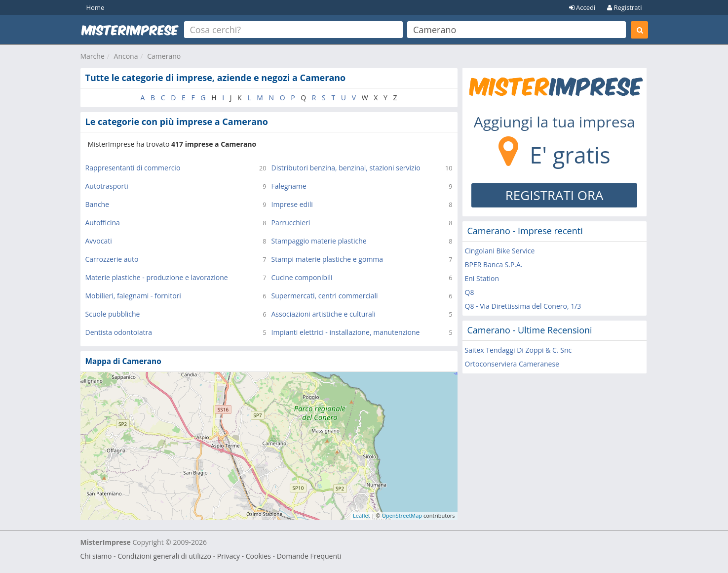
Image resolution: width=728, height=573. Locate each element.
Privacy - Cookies (244, 556)
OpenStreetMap (402, 515)
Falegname (289, 186)
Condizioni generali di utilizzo (164, 556)
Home (96, 7)
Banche (97, 204)
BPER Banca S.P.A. (494, 265)
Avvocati (99, 241)
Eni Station (482, 278)
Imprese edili (292, 204)
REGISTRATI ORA (555, 195)
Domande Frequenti (309, 556)
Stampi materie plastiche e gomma (327, 259)
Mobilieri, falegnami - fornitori (133, 296)
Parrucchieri (291, 223)
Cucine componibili (302, 277)
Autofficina (103, 223)
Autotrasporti (107, 186)
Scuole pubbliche (113, 314)
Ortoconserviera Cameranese (512, 364)
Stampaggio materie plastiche (319, 241)
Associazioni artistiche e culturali (324, 314)
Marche (93, 56)
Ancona (126, 56)
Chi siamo (96, 556)
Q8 (470, 292)
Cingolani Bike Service (500, 251)
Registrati (624, 7)
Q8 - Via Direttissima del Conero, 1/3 (523, 306)
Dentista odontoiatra (119, 332)
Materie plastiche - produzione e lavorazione (157, 277)
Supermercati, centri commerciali (325, 296)
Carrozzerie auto (112, 259)
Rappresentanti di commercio (133, 168)
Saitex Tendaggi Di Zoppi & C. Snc (518, 350)
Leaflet (362, 515)
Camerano (164, 56)
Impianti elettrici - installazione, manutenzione (346, 332)
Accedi (582, 7)
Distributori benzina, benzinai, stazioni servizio (346, 168)
